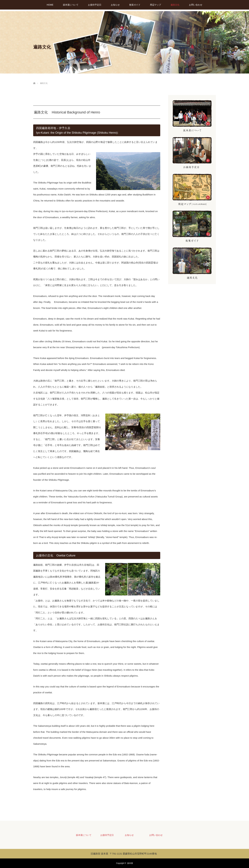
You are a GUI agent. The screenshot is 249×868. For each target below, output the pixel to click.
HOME (50, 5)
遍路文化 (175, 5)
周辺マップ (155, 5)
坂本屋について (71, 5)
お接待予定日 (95, 5)
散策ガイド (135, 5)
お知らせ (115, 5)
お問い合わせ (196, 5)
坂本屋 (130, 863)
